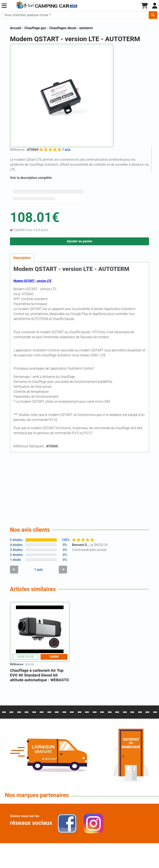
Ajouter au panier (79, 241)
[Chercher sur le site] (75, 15)
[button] (4, 6)
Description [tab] (22, 258)
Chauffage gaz (36, 28)
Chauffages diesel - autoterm (71, 28)
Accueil (16, 28)
